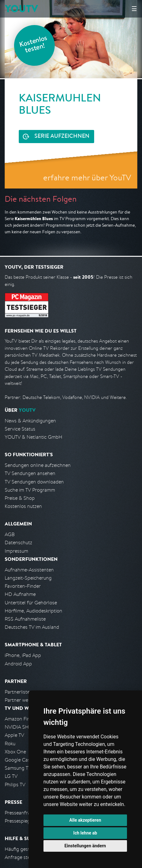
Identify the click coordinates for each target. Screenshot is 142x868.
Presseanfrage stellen (28, 813)
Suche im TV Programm (30, 490)
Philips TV (15, 785)
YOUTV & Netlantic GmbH (33, 437)
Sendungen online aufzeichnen (38, 465)
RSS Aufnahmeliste (25, 619)
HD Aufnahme (20, 594)
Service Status (20, 429)
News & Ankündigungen (30, 421)
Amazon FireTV (21, 719)
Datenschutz (18, 542)
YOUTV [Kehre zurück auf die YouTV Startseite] (21, 9)
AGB (10, 534)
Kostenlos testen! (33, 45)
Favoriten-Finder (23, 586)
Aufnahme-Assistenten (29, 570)
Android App (18, 664)
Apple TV (14, 735)
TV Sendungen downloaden (34, 482)
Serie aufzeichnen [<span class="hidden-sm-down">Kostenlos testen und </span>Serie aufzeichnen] (62, 137)
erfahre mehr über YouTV (87, 177)
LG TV (11, 776)
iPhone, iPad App (23, 655)
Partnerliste (17, 692)
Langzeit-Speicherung (28, 578)
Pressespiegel (19, 821)
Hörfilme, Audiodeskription (33, 611)
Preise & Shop (20, 498)
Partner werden (21, 700)
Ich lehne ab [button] (85, 833)
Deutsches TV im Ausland (32, 627)
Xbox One (15, 752)
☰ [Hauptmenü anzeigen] (134, 9)
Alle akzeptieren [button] (85, 820)
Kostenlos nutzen (23, 506)
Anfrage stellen (21, 857)
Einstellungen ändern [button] (85, 846)
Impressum (16, 551)
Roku (10, 744)
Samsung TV (18, 768)
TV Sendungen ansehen (30, 473)
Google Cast (18, 760)
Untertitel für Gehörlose (31, 603)
